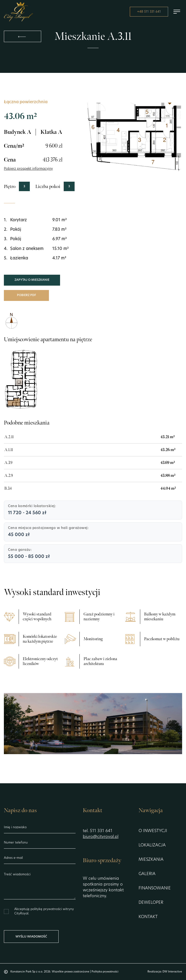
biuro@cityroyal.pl (101, 837)
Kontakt (148, 917)
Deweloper (151, 903)
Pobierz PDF (27, 295)
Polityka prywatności (105, 972)
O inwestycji (153, 831)
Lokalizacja (152, 845)
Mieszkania (151, 860)
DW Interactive (172, 972)
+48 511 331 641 (149, 12)
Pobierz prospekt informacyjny (28, 169)
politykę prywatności (47, 909)
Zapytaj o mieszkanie (32, 280)
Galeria (147, 874)
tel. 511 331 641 (98, 831)
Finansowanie (155, 888)
